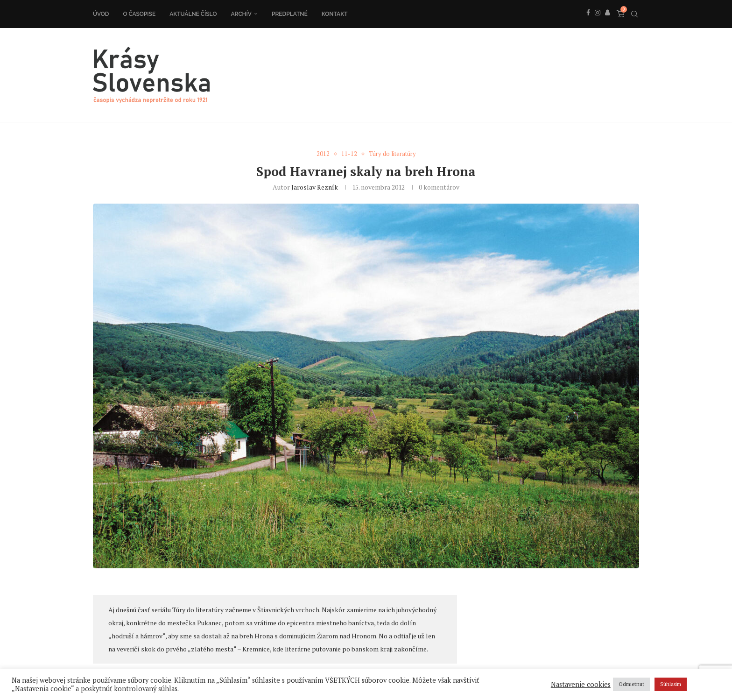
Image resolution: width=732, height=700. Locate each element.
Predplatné (290, 14)
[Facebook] (588, 23)
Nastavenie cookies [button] (581, 685)
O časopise (139, 14)
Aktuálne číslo (193, 14)
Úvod (101, 14)
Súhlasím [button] (671, 684)
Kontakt (335, 14)
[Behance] (607, 23)
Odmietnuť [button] (631, 684)
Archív (241, 14)
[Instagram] (598, 23)
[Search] (634, 14)
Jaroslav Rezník (315, 187)
